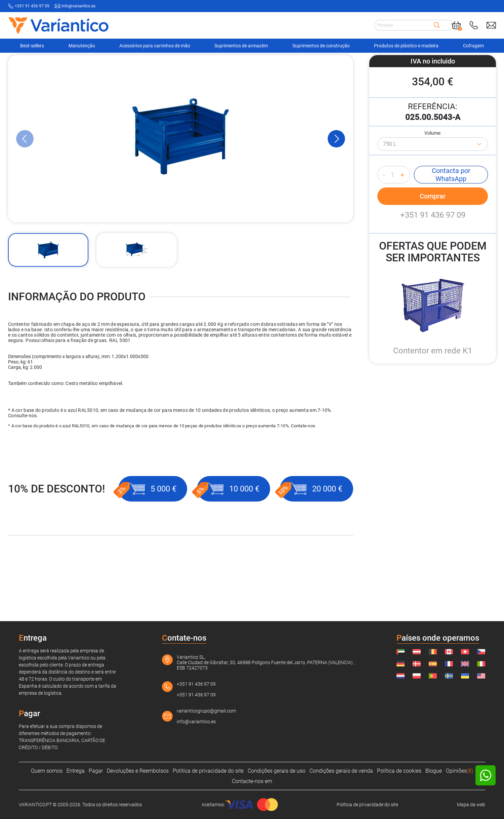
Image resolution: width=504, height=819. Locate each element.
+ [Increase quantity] (402, 227)
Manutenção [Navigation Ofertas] (82, 46)
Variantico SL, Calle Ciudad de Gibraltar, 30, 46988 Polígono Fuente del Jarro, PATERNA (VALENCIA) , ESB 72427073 (266, 662)
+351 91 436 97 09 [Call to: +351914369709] (32, 6)
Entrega (76, 771)
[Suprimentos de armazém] (73, 63)
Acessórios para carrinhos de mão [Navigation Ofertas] (155, 46)
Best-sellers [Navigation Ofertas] (32, 46)
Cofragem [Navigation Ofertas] (473, 46)
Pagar (96, 771)
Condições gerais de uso (277, 771)
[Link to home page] (58, 25)
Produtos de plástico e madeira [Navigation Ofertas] (406, 46)
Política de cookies (399, 771)
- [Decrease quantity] (384, 227)
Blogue (434, 771)
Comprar (433, 249)
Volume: (433, 185)
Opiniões (459, 771)
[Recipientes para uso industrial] (136, 63)
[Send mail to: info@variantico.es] (491, 25)
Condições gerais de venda (341, 771)
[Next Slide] (336, 191)
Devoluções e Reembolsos (138, 771)
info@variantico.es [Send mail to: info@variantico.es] (78, 6)
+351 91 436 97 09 (433, 267)
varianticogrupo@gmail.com (206, 711)
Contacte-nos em (252, 781)
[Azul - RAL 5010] (433, 197)
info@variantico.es (196, 722)
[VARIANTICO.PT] (25, 63)
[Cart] (456, 25)
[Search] (437, 25)
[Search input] (404, 25)
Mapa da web (471, 805)
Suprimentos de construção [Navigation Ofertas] (321, 46)
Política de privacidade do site (208, 771)
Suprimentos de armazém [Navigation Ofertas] (241, 46)
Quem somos (47, 771)
